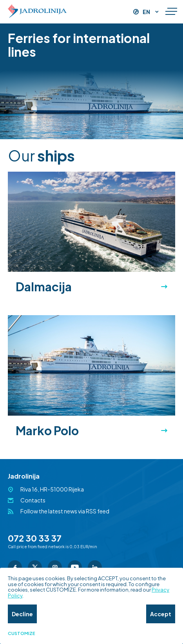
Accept (161, 614)
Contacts (33, 500)
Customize (22, 633)
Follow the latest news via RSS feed (65, 511)
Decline (22, 614)
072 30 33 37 (35, 538)
